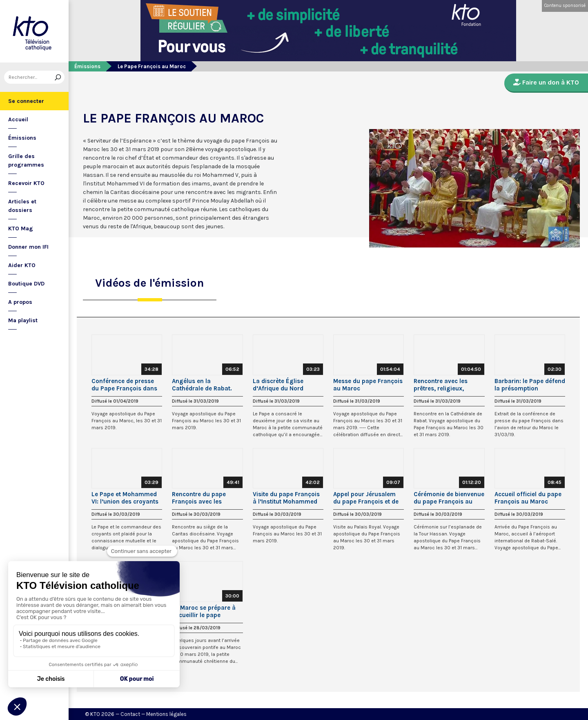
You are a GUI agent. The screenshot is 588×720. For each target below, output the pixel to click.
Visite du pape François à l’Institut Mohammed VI (286, 498)
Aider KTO (22, 265)
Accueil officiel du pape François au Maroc (528, 498)
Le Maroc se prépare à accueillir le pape (204, 611)
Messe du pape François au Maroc (368, 385)
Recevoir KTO (26, 183)
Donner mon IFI (28, 247)
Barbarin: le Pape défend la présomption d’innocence (530, 385)
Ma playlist (23, 320)
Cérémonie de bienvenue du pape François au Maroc (449, 498)
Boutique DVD (26, 284)
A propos (20, 302)
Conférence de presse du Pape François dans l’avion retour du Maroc (125, 385)
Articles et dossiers (22, 206)
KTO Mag (21, 228)
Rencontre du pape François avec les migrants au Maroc (199, 498)
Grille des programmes (26, 160)
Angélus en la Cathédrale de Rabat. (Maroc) (202, 385)
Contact (130, 714)
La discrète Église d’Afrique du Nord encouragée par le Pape (287, 385)
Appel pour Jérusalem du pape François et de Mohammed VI (366, 498)
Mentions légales (166, 714)
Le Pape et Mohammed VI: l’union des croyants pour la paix (125, 498)
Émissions (22, 138)
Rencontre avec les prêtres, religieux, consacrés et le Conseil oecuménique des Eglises (447, 385)
